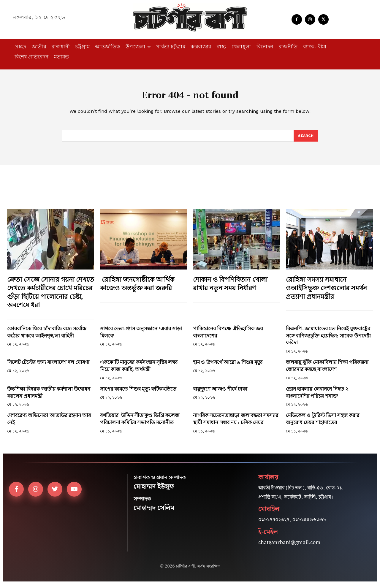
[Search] (305, 139)
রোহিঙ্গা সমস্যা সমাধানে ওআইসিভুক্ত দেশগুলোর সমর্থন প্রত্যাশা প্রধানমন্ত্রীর (326, 291)
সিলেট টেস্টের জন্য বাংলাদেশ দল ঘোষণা (48, 366)
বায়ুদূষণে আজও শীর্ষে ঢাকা (220, 393)
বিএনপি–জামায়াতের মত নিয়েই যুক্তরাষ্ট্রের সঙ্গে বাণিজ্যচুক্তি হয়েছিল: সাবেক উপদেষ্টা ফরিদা (328, 339)
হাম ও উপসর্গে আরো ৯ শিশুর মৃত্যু (228, 366)
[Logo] (190, 17)
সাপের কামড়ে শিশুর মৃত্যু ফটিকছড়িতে (138, 393)
